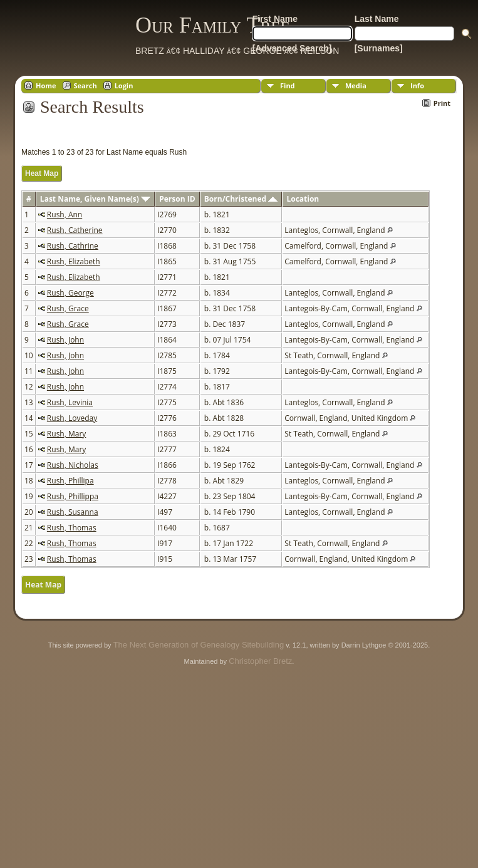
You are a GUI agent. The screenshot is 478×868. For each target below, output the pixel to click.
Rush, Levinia (70, 402)
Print (442, 103)
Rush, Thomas (72, 528)
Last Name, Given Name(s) (95, 199)
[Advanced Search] (292, 48)
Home (46, 85)
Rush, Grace (68, 308)
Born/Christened (241, 199)
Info (417, 85)
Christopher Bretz (260, 661)
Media (356, 85)
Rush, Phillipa (70, 481)
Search (86, 85)
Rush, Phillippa (73, 496)
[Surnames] (379, 48)
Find (288, 85)
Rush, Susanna (73, 512)
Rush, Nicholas (73, 465)
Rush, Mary (66, 434)
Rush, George (70, 293)
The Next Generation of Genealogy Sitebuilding (199, 645)
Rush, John (65, 340)
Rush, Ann (65, 214)
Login (124, 85)
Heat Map (42, 173)
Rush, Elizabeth (74, 261)
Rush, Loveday (72, 418)
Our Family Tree (213, 25)
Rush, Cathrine (73, 246)
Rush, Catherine (75, 230)
